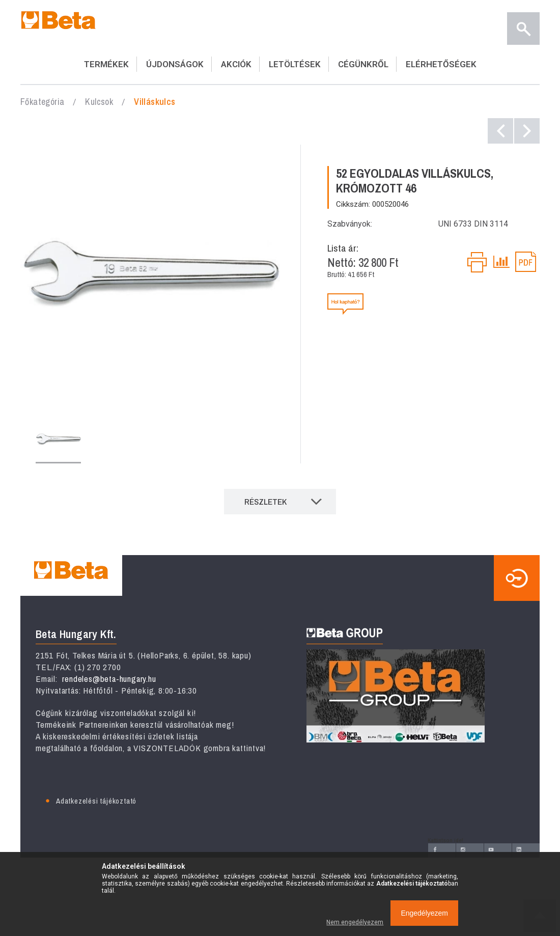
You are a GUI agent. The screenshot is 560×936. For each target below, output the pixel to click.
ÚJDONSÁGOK (175, 64)
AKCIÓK (236, 64)
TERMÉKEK (106, 64)
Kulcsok (99, 102)
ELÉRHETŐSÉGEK (441, 64)
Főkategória (42, 102)
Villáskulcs (155, 102)
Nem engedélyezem (355, 922)
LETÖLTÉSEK (295, 64)
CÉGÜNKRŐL (363, 64)
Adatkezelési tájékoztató (96, 801)
